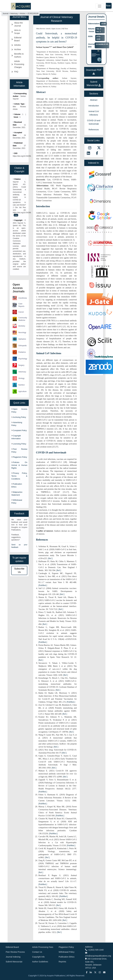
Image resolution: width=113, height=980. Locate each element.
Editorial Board (12, 947)
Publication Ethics (67, 957)
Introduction (94, 106)
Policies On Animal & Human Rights (19, 465)
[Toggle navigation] (100, 6)
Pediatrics (19, 352)
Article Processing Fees (43, 947)
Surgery (18, 365)
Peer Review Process (15, 952)
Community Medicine (19, 319)
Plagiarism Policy (20, 457)
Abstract (94, 100)
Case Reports (18, 305)
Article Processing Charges (19, 64)
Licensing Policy (19, 444)
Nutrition (19, 385)
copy (16, 215)
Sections (94, 94)
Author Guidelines (40, 962)
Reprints (62, 962)
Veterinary (19, 372)
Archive (17, 49)
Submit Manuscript (14, 962)
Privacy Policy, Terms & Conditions (19, 476)
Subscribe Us (19, 570)
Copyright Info (38, 957)
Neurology (19, 333)
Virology (18, 378)
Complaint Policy (20, 430)
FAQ (16, 72)
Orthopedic (19, 346)
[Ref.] (50, 558)
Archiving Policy (19, 417)
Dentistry (19, 326)
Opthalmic (19, 339)
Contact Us (37, 952)
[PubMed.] (43, 585)
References (94, 130)
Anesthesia (19, 298)
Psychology (19, 359)
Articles (17, 45)
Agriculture (19, 391)
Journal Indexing (13, 957)
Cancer (18, 312)
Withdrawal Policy (67, 952)
